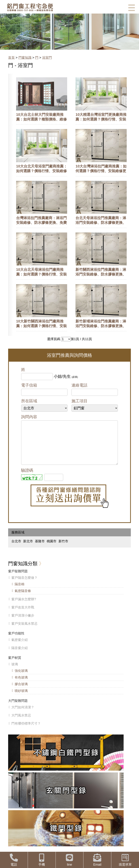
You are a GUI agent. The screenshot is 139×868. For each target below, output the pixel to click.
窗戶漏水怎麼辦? (24, 606)
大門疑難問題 (18, 708)
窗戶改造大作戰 (23, 615)
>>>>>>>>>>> (66, 339)
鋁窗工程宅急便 (30, 7)
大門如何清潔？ (23, 714)
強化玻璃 (21, 678)
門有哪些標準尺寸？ (26, 731)
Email (97, 860)
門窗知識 (25, 58)
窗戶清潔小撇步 (23, 623)
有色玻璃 (21, 685)
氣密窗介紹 (20, 647)
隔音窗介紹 (20, 655)
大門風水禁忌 (21, 723)
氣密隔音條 (23, 598)
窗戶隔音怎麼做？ (24, 585)
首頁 (11, 58)
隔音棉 (20, 591)
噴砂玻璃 (21, 698)
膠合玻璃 (21, 691)
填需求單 (125, 860)
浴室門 (47, 58)
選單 (132, 8)
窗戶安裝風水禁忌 (24, 631)
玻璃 (15, 671)
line (70, 860)
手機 (42, 860)
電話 (14, 860)
